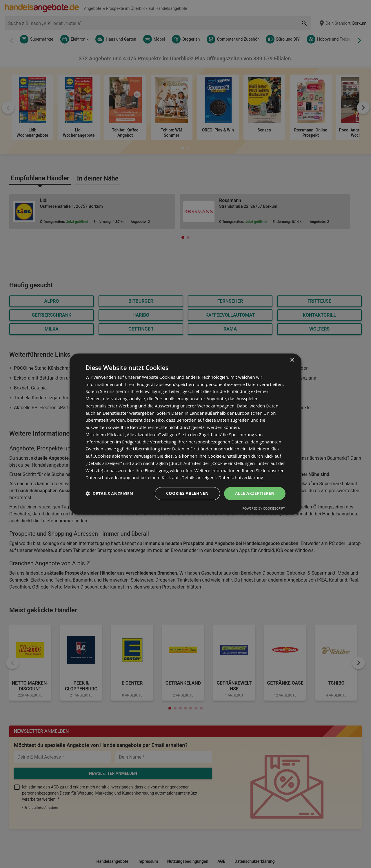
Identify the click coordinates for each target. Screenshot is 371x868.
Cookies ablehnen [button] (187, 493)
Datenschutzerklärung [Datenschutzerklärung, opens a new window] (241, 478)
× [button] (292, 360)
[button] (109, 494)
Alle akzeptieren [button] (255, 493)
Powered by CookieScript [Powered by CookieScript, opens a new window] (264, 508)
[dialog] (185, 434)
